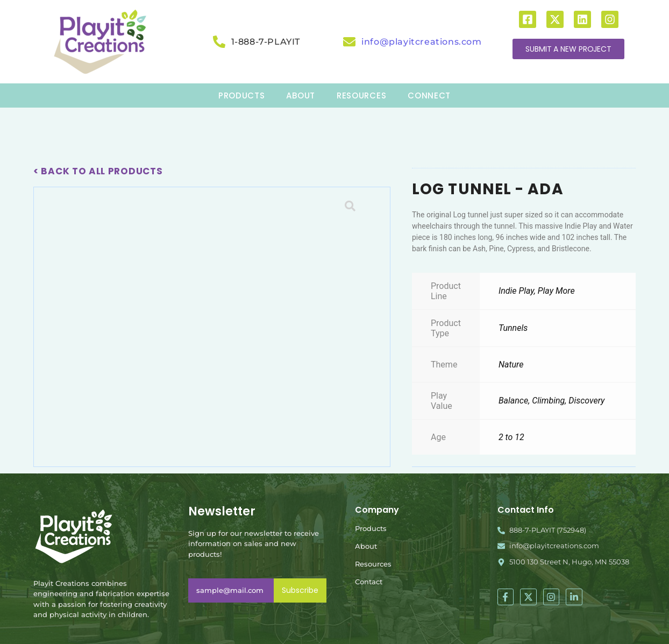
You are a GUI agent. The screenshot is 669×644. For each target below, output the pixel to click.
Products (371, 528)
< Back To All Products (98, 171)
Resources (373, 564)
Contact (369, 582)
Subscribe (300, 590)
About (366, 546)
